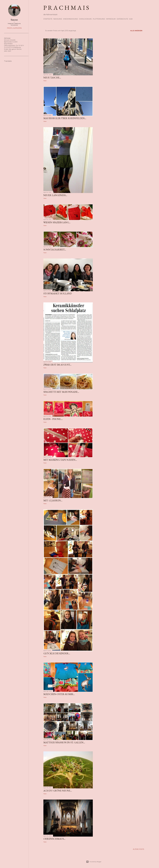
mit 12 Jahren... (53, 500)
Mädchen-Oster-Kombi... (59, 694)
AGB (131, 19)
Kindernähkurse (71, 19)
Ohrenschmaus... (54, 839)
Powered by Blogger (94, 862)
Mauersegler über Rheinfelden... (65, 118)
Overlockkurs (85, 19)
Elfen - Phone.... (53, 419)
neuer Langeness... (55, 195)
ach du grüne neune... (58, 791)
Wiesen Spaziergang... (57, 222)
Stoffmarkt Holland (58, 293)
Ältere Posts (139, 849)
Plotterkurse (99, 19)
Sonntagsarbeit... (55, 250)
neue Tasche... (52, 78)
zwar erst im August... (57, 365)
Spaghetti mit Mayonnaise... (61, 392)
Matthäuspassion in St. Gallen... (64, 742)
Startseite (48, 19)
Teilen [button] (45, 81)
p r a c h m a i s (66, 8)
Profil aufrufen (14, 28)
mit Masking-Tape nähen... (60, 460)
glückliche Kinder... (57, 653)
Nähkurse (58, 19)
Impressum (111, 19)
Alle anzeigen (136, 31)
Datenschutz (122, 19)
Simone (14, 20)
